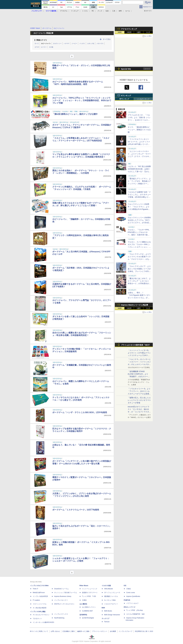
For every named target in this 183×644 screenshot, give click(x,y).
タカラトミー (57, 43)
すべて (37, 43)
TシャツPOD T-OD (89, 596)
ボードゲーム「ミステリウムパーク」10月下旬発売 (76, 510)
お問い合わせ (55, 631)
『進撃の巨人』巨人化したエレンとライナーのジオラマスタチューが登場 (139, 400)
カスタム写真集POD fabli (135, 614)
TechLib (107, 622)
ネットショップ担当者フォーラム (66, 593)
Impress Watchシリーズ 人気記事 (135, 305)
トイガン (85, 11)
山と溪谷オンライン (89, 607)
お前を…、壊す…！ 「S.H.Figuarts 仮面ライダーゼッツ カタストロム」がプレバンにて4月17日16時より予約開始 (139, 298)
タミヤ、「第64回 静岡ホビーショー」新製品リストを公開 (139, 130)
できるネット (37, 619)
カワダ (37, 47)
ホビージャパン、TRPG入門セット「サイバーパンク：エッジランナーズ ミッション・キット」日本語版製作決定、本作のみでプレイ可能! (82, 100)
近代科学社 (83, 615)
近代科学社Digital (88, 618)
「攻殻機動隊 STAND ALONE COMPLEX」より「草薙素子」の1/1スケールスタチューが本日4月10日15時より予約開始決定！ (139, 376)
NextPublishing (59, 618)
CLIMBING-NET (88, 611)
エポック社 (91, 43)
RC (93, 11)
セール (128, 11)
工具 (114, 11)
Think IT (35, 589)
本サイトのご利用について (39, 631)
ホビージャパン (46, 43)
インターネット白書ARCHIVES (43, 622)
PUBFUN (127, 600)
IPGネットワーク (130, 607)
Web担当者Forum (39, 593)
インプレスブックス (61, 614)
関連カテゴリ (42, 40)
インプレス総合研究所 (40, 596)
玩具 (107, 11)
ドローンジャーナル (40, 604)
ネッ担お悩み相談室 (40, 608)
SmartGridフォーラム (62, 589)
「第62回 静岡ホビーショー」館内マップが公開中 (75, 114)
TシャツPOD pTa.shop (135, 610)
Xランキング (126, 96)
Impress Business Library (63, 596)
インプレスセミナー (61, 600)
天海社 (129, 589)
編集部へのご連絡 (83, 631)
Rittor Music (84, 586)
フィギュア (75, 11)
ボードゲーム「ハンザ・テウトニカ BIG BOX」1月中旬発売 (80, 412)
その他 (51, 47)
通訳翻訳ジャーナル (111, 596)
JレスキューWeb (110, 600)
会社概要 (113, 631)
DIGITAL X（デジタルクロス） (65, 604)
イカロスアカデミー (111, 604)
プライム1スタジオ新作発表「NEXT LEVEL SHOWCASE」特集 (135, 346)
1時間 (120, 32)
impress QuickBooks (133, 596)
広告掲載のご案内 (69, 631)
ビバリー (44, 47)
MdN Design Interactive (112, 615)
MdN (103, 608)
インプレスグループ (125, 631)
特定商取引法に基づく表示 (144, 631)
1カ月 (148, 32)
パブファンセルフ (132, 603)
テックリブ (105, 619)
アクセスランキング (129, 29)
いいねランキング (143, 99)
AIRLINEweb (109, 589)
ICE (125, 586)
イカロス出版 (106, 586)
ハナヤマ (67, 43)
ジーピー (74, 43)
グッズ (100, 11)
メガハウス (100, 43)
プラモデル (64, 11)
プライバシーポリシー (100, 631)
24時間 (129, 32)
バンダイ (82, 43)
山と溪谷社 (83, 604)
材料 (120, 11)
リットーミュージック (90, 589)
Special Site (126, 69)
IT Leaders (36, 600)
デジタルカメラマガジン (41, 615)
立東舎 (84, 600)
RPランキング (124, 99)
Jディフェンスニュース (112, 593)
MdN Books (108, 611)
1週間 (139, 32)
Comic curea (131, 593)
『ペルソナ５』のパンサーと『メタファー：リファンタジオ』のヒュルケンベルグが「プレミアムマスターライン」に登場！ (139, 364)
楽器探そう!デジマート (90, 593)
